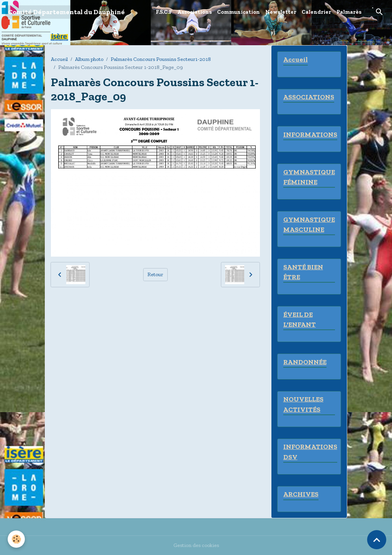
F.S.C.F (164, 12)
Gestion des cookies (196, 545)
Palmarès (349, 12)
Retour (155, 274)
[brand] (66, 12)
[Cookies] (16, 539)
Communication (238, 12)
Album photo (89, 59)
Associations (194, 12)
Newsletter (281, 12)
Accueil (59, 59)
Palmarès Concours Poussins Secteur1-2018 (161, 59)
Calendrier (316, 12)
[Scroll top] (377, 540)
